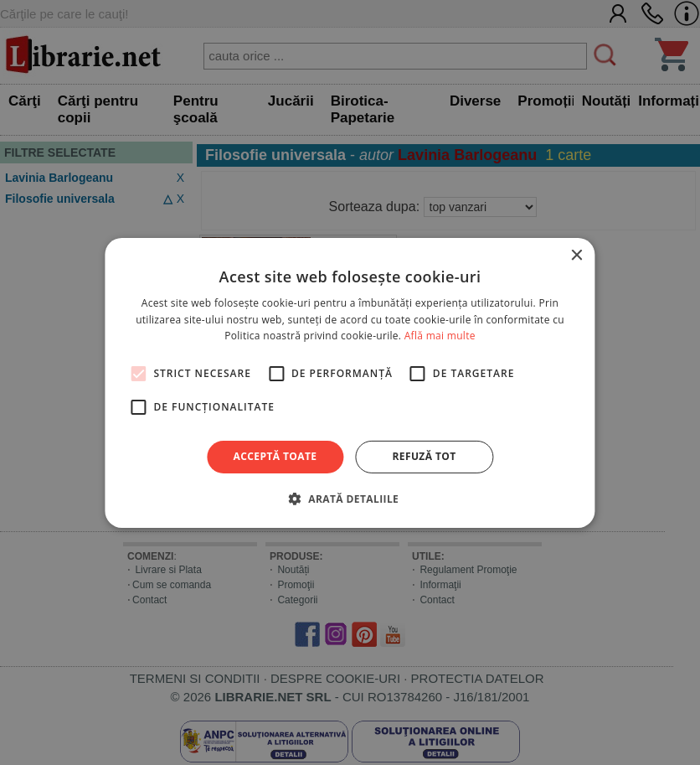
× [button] (576, 255)
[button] (350, 499)
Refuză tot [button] (424, 456)
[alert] (350, 382)
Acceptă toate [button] (275, 456)
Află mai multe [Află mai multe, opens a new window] (440, 336)
